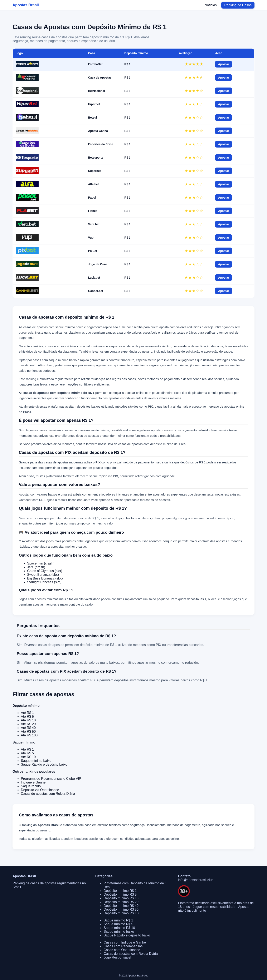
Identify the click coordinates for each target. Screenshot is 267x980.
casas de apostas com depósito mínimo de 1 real (152, 444)
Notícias (211, 5)
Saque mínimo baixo (36, 761)
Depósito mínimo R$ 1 (120, 891)
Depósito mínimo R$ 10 (121, 898)
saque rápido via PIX (104, 476)
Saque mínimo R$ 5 (118, 924)
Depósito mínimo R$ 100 (122, 913)
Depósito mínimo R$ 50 (121, 909)
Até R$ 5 (27, 717)
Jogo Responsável (117, 957)
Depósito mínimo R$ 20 (121, 902)
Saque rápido (31, 786)
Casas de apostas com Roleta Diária (48, 794)
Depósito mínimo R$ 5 (120, 894)
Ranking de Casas (238, 5)
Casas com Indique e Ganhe (125, 942)
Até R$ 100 (29, 735)
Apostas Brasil (26, 5)
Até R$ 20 (28, 724)
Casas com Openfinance (122, 950)
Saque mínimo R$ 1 (118, 920)
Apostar (224, 64)
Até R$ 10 (28, 720)
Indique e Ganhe (33, 782)
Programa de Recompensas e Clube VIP (51, 779)
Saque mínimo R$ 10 (119, 928)
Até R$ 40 (28, 728)
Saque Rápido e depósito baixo (44, 764)
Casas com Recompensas (123, 946)
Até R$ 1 (27, 713)
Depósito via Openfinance (40, 790)
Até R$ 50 (28, 732)
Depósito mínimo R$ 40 (121, 906)
